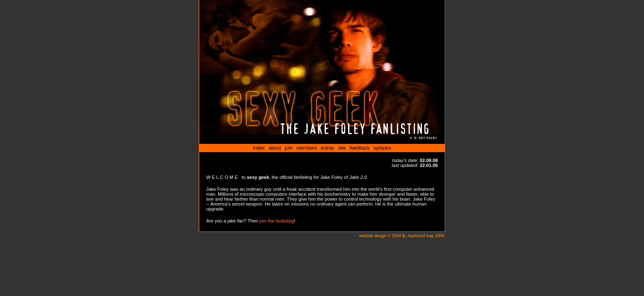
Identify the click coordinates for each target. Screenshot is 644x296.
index (259, 148)
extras (328, 148)
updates (382, 148)
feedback (360, 148)
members (307, 148)
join (289, 148)
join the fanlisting (277, 221)
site (342, 148)
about (275, 148)
